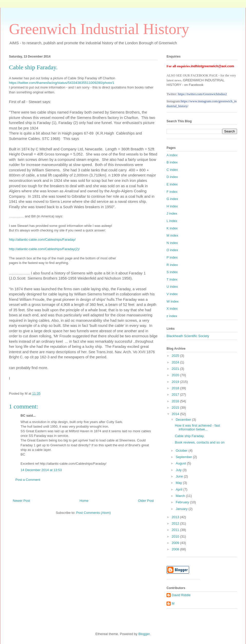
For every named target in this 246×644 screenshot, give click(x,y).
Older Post (146, 501)
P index (172, 257)
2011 (176, 530)
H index (172, 206)
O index (172, 250)
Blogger (144, 634)
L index (172, 221)
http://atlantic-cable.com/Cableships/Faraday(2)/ (44, 249)
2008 (176, 549)
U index (172, 287)
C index (172, 170)
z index (172, 316)
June (180, 476)
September (184, 457)
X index (172, 309)
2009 (176, 543)
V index (172, 294)
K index (172, 228)
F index (172, 192)
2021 (176, 369)
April (180, 489)
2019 (176, 382)
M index (172, 235)
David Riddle (181, 595)
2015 (176, 408)
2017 (176, 395)
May (179, 483)
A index (172, 155)
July (179, 470)
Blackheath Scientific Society (188, 336)
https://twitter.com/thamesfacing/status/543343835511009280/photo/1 (62, 83)
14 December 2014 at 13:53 (41, 470)
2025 (176, 356)
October (182, 451)
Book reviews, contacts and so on (200, 442)
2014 (176, 414)
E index (172, 184)
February (183, 502)
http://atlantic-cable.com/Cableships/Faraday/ (42, 240)
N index (172, 243)
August (181, 463)
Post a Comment (28, 480)
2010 (176, 536)
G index (172, 199)
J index (172, 213)
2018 (176, 388)
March (181, 496)
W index (173, 301)
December (184, 420)
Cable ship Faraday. (189, 436)
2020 (176, 375)
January (182, 509)
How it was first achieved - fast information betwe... (197, 428)
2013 (176, 517)
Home (84, 501)
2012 (176, 523)
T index (172, 279)
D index (172, 177)
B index (172, 162)
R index (172, 265)
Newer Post (21, 501)
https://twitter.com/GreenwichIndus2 (202, 94)
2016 (176, 401)
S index (172, 272)
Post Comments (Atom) (93, 513)
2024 (176, 362)
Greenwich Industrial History (99, 29)
